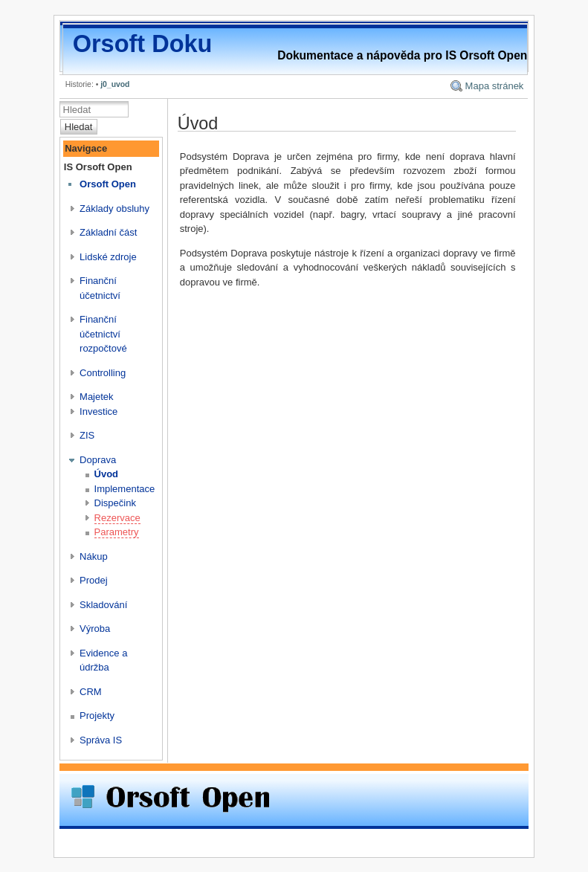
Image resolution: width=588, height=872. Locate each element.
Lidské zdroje (108, 257)
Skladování (103, 605)
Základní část (108, 232)
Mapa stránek (495, 86)
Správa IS (101, 740)
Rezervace (117, 518)
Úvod (107, 474)
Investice (98, 411)
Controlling (103, 373)
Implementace (125, 489)
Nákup (94, 556)
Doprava (98, 460)
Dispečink (115, 503)
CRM (91, 692)
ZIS (87, 435)
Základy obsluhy (114, 209)
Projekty (97, 716)
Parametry (117, 532)
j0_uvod (115, 84)
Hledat (79, 127)
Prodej (94, 580)
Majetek (97, 397)
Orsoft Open (108, 184)
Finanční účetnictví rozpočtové (103, 334)
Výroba (95, 629)
